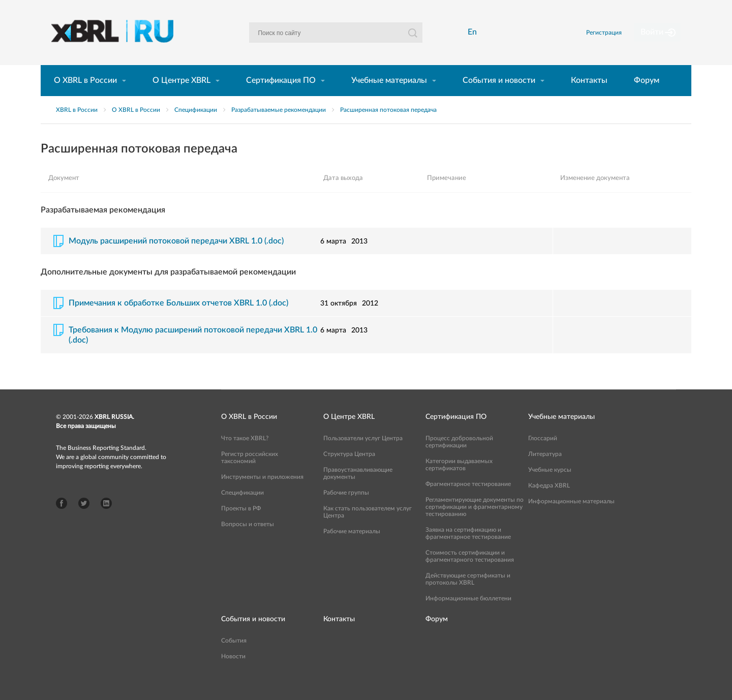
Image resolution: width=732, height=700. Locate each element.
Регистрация (617, 41)
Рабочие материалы (352, 549)
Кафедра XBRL (549, 503)
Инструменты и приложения (262, 494)
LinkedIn (106, 521)
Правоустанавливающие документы (358, 491)
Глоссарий (543, 455)
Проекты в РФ (241, 526)
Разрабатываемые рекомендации (279, 127)
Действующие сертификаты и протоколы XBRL (468, 596)
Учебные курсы (550, 487)
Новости (233, 674)
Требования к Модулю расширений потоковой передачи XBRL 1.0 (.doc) (193, 352)
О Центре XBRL (181, 98)
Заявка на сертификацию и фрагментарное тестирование (468, 551)
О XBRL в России (85, 98)
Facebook (62, 521)
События (234, 658)
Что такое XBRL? (245, 455)
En (475, 41)
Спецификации (196, 127)
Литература (545, 471)
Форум (647, 98)
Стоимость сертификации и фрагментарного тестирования (470, 573)
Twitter (84, 521)
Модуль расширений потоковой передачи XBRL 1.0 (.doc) (176, 258)
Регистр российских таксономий (250, 475)
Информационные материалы (571, 519)
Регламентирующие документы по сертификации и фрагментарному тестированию (475, 524)
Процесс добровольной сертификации (459, 459)
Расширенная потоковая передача (388, 127)
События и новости (499, 98)
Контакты (589, 98)
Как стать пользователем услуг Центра (368, 529)
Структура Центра (349, 471)
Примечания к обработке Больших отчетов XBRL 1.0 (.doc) (178, 320)
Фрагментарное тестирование (468, 501)
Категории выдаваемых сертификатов (459, 482)
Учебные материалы (389, 98)
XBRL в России (77, 127)
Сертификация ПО (281, 98)
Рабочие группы (346, 510)
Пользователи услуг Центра (363, 455)
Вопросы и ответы (248, 541)
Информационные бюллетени (468, 616)
